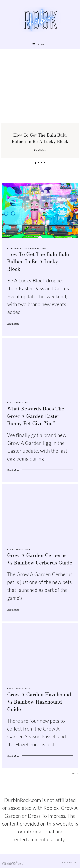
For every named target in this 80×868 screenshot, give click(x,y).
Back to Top (69, 862)
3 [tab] (41, 163)
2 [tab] (39, 163)
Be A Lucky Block (17, 248)
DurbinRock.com (13, 864)
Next (75, 773)
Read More (40, 150)
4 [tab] (44, 163)
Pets (10, 403)
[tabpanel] (40, 104)
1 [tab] (36, 163)
